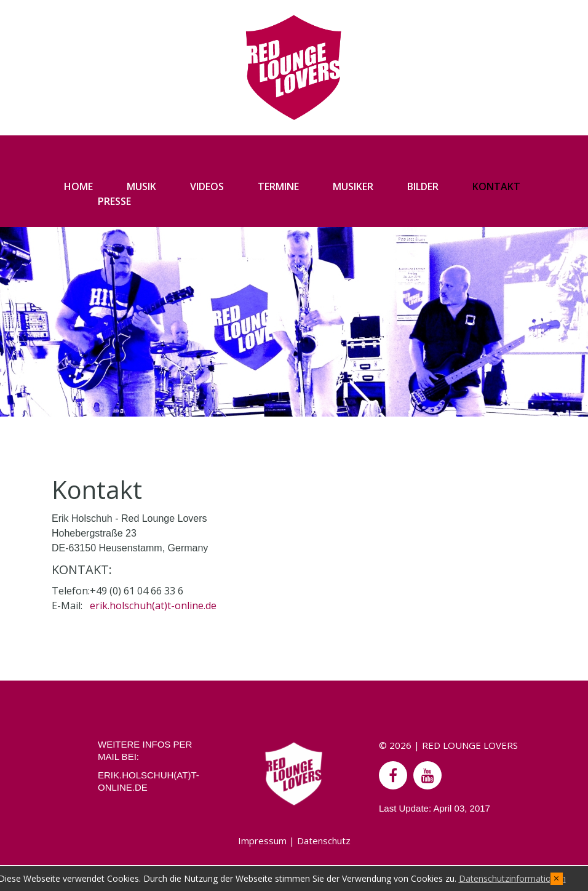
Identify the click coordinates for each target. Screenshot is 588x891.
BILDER (423, 186)
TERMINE (278, 186)
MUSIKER (353, 186)
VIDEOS (207, 186)
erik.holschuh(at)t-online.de (153, 605)
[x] (557, 879)
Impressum (262, 841)
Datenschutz (324, 841)
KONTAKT (496, 186)
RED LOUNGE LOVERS (470, 745)
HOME (78, 186)
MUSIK (141, 186)
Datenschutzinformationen (512, 878)
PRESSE (114, 201)
